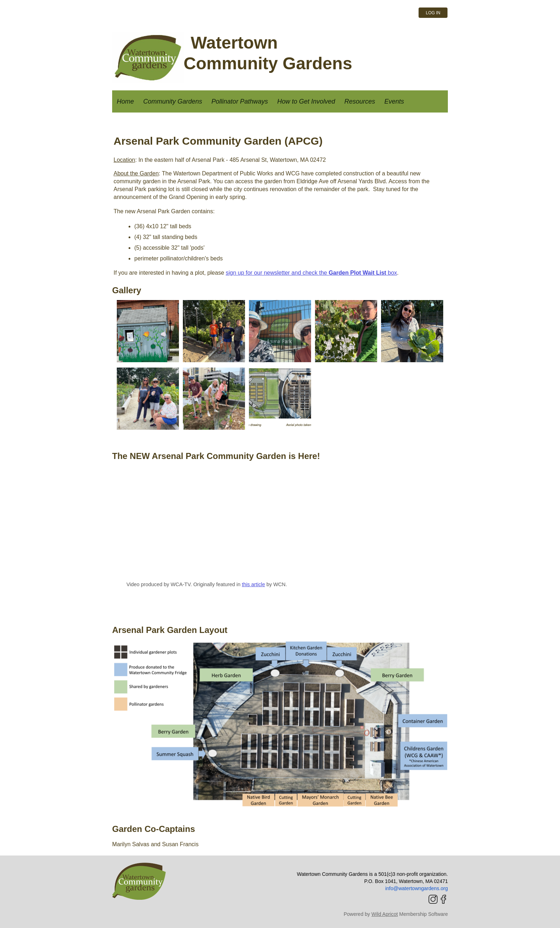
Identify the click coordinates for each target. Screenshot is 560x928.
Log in (433, 13)
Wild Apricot (385, 914)
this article (253, 584)
